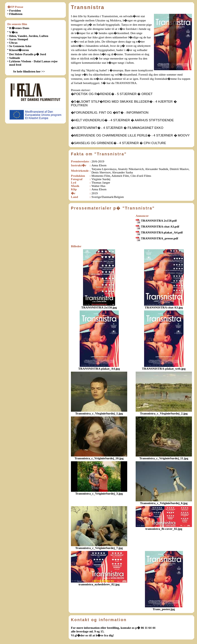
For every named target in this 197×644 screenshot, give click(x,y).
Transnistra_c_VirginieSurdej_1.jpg (99, 413)
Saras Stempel (19, 39)
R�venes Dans (19, 28)
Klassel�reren (19, 50)
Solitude (15, 58)
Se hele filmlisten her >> (29, 71)
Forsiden (15, 10)
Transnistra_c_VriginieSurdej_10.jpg (99, 458)
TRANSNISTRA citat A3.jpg (164, 307)
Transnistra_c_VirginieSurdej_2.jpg (164, 413)
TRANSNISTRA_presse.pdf (160, 238)
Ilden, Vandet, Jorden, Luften (29, 36)
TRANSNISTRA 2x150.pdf (159, 220)
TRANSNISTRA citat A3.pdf (160, 226)
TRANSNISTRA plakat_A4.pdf (162, 232)
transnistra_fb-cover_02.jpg (164, 529)
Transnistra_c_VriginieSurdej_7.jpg (99, 548)
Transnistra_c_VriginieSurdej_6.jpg (164, 503)
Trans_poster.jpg (164, 609)
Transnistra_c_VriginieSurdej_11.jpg (164, 458)
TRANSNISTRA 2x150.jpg (99, 307)
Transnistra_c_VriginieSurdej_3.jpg (99, 493)
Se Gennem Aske (20, 46)
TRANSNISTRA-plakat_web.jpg (164, 369)
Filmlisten (16, 14)
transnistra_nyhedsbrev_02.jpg (99, 584)
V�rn (14, 32)
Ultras (13, 43)
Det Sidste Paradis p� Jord (28, 54)
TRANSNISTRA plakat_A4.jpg (99, 369)
